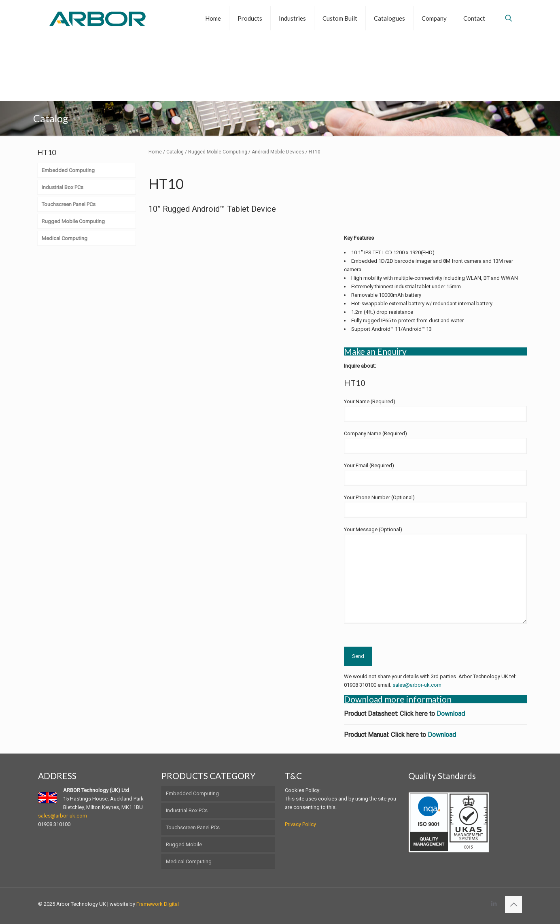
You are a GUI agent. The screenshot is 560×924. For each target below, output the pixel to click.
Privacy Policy (300, 824)
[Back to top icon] (513, 905)
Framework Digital (158, 904)
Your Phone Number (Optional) (435, 506)
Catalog (175, 152)
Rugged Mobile (184, 844)
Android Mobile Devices (278, 152)
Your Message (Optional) (435, 575)
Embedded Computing (192, 793)
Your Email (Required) (435, 474)
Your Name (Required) (435, 410)
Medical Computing (189, 861)
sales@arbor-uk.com (417, 685)
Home (155, 152)
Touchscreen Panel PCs (193, 827)
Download (451, 714)
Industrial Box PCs (187, 810)
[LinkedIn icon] (494, 904)
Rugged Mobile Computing (218, 152)
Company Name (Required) (435, 442)
